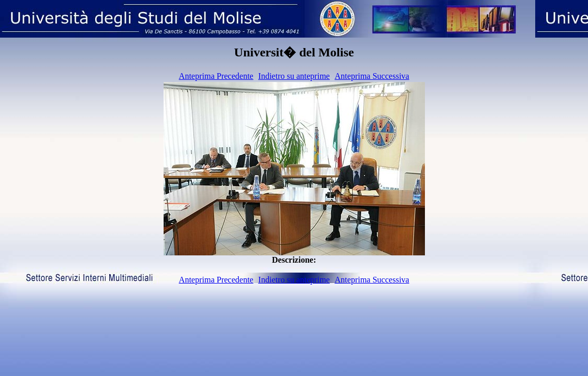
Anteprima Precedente (216, 76)
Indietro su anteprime (294, 76)
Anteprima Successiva (372, 76)
